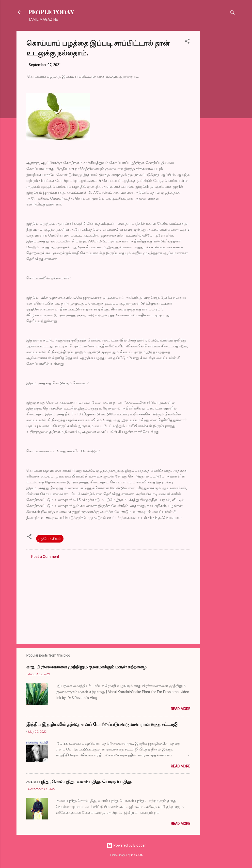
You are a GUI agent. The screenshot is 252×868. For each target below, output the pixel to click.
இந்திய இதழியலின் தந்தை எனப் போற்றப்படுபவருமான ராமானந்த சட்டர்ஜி (102, 724)
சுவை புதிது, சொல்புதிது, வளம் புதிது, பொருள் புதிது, (79, 782)
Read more (181, 709)
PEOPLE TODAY (51, 12)
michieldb (137, 855)
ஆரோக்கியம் (50, 539)
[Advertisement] (220, 105)
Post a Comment (45, 557)
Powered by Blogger (126, 845)
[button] (187, 42)
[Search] (233, 13)
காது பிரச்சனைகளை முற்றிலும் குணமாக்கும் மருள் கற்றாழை (86, 667)
